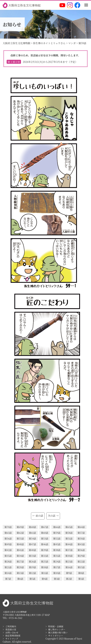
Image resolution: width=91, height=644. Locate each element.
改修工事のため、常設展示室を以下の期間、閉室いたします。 (45, 59)
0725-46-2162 (16, 618)
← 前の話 (38, 516)
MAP (47, 615)
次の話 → (53, 516)
